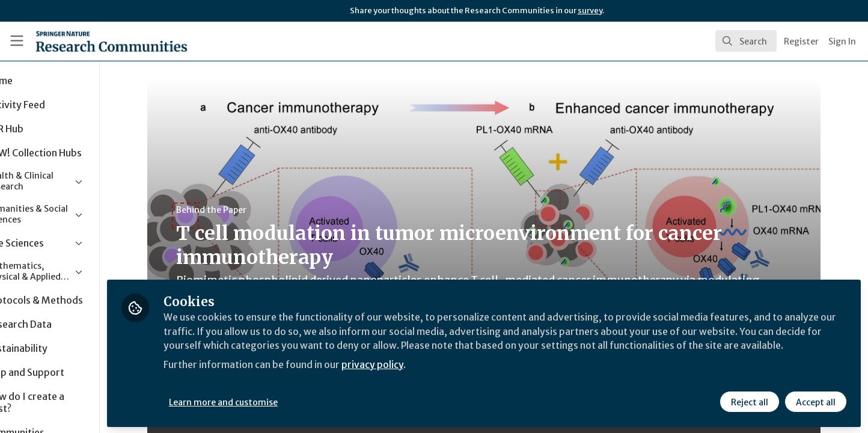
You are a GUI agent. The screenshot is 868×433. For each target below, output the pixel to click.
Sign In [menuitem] (842, 41)
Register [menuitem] (801, 41)
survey (590, 11)
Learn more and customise (277, 401)
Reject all (749, 401)
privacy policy (428, 378)
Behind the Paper (238, 210)
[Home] (96, 41)
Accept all (815, 401)
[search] (746, 41)
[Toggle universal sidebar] (17, 41)
